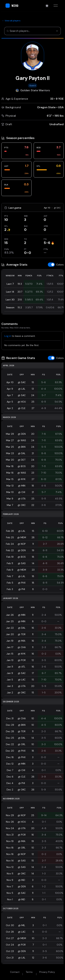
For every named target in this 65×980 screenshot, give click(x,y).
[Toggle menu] (56, 6)
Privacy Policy (47, 972)
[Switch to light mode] (47, 6)
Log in (8, 336)
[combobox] (29, 31)
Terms (29, 972)
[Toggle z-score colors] (56, 265)
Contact (15, 972)
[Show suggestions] (57, 31)
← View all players (11, 21)
